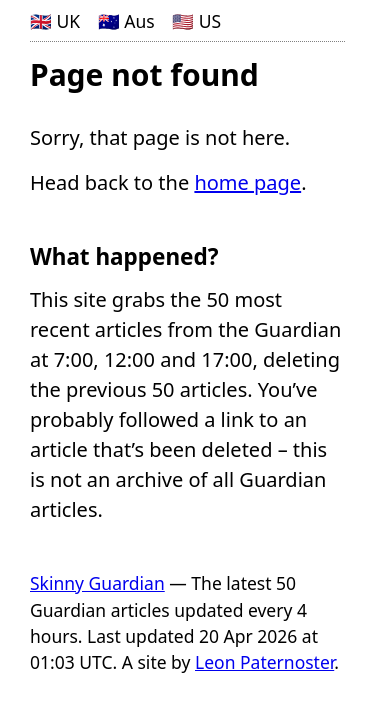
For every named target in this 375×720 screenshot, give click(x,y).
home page (247, 182)
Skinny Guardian (97, 583)
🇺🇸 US (196, 21)
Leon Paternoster (264, 662)
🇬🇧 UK (55, 21)
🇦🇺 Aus (126, 21)
